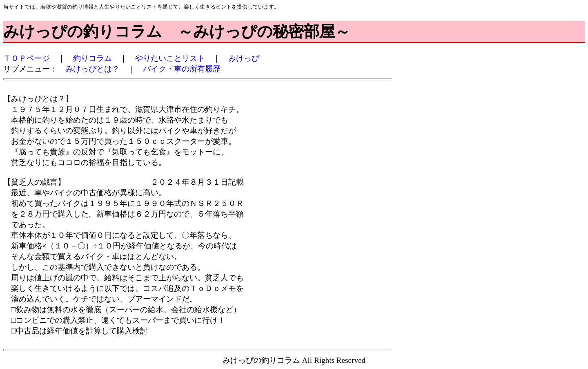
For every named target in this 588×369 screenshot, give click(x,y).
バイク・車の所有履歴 (182, 69)
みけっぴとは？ (92, 69)
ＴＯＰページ (27, 58)
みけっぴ (244, 58)
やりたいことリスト (170, 58)
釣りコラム (92, 58)
